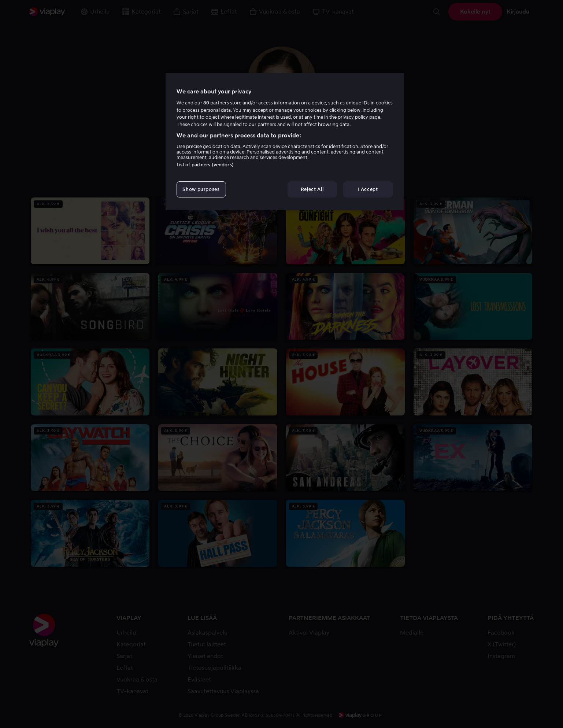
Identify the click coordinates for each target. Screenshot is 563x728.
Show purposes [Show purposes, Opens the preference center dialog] (201, 189)
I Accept (368, 189)
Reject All (312, 189)
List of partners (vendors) (205, 165)
